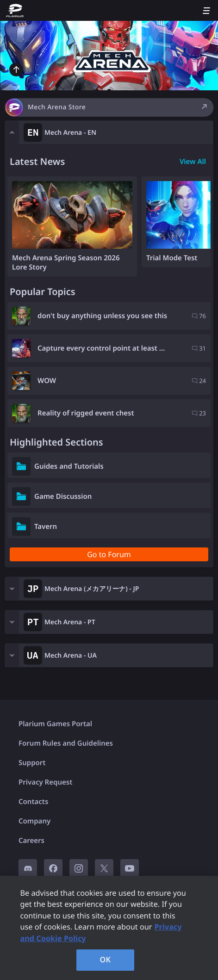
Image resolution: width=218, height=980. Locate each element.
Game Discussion (63, 496)
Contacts (33, 802)
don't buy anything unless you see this (102, 316)
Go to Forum (109, 554)
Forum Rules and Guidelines (66, 743)
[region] (109, 928)
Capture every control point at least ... (101, 348)
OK (106, 960)
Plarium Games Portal (55, 724)
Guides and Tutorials (69, 466)
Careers (31, 841)
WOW (47, 381)
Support (32, 763)
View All (193, 162)
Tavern (46, 527)
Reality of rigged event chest (86, 413)
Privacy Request (45, 782)
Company (34, 821)
